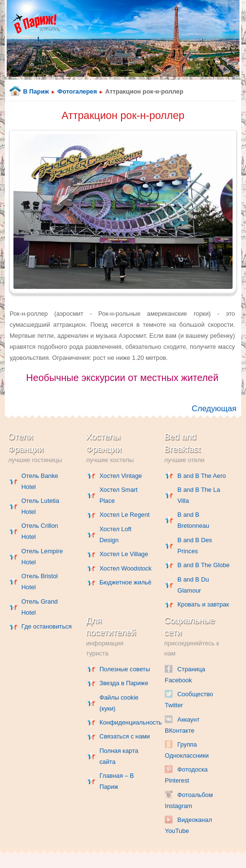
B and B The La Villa (199, 495)
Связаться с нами (125, 736)
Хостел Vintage (121, 476)
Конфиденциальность (126, 722)
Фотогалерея (77, 91)
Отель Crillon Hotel (40, 531)
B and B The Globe (203, 565)
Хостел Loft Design (116, 535)
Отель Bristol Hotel (40, 582)
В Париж (36, 91)
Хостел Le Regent (124, 515)
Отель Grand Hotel (40, 607)
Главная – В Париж (117, 781)
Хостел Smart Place (118, 495)
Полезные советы (125, 669)
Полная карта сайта (119, 756)
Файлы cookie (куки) (119, 703)
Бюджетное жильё (125, 582)
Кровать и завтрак (203, 604)
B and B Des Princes (195, 546)
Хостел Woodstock (125, 568)
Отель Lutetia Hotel (40, 506)
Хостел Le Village (124, 554)
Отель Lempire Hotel (42, 557)
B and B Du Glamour (193, 585)
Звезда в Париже (124, 683)
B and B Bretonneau (193, 520)
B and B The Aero (202, 476)
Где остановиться (47, 626)
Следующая (214, 409)
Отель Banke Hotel (40, 481)
